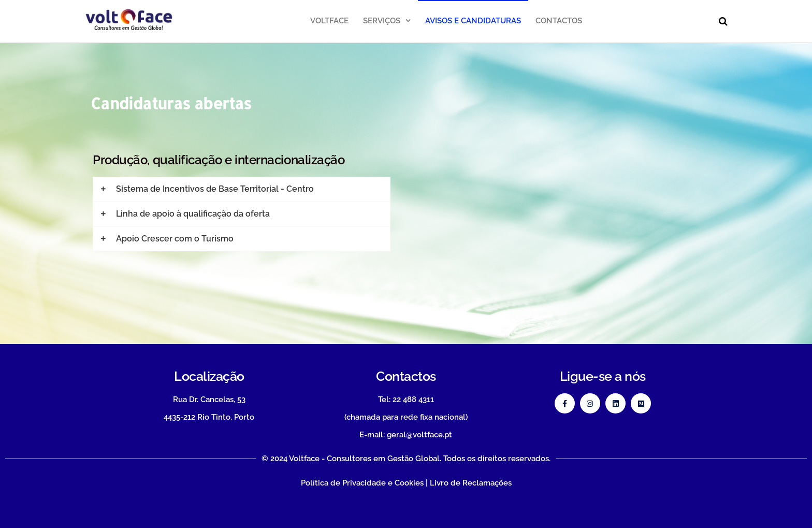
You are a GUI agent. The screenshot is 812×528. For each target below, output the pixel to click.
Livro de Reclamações (471, 483)
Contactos (559, 21)
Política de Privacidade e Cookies (362, 483)
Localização (209, 376)
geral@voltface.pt (419, 435)
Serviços (382, 21)
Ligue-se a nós (603, 376)
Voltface (329, 21)
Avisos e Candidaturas (473, 21)
